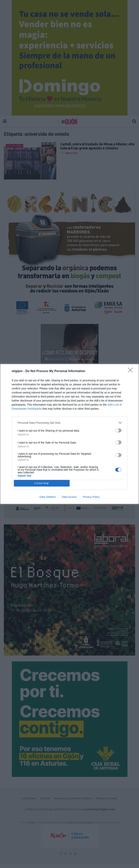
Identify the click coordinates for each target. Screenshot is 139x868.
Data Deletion (48, 497)
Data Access (69, 497)
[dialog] (69, 434)
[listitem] (70, 423)
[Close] (131, 371)
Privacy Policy (91, 497)
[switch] (118, 430)
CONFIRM (42, 483)
